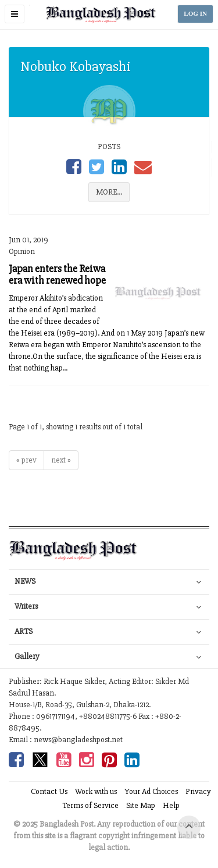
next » (61, 460)
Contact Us (49, 791)
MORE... (109, 192)
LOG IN (195, 14)
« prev (26, 460)
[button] (15, 14)
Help (171, 805)
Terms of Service (90, 805)
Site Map (141, 805)
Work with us (96, 791)
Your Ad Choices (151, 791)
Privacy (198, 791)
